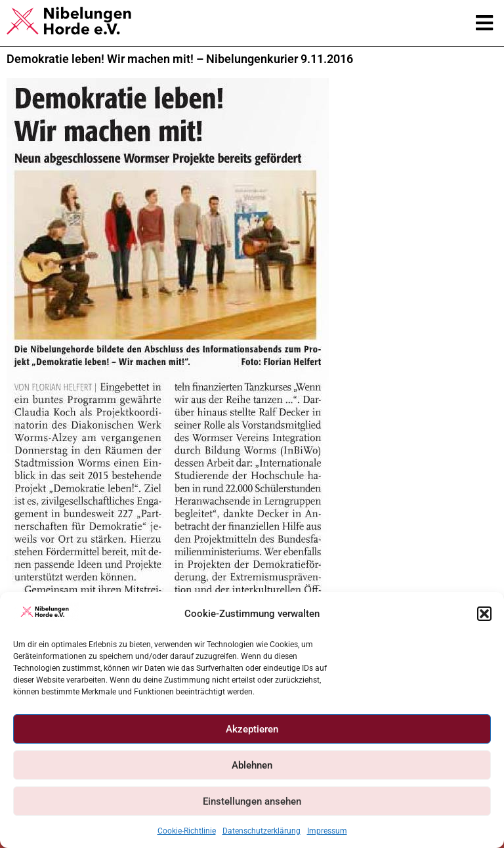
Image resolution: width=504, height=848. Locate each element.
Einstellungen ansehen (252, 801)
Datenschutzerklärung (262, 831)
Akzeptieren (252, 729)
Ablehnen (252, 765)
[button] (484, 614)
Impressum (327, 831)
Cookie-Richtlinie (187, 831)
